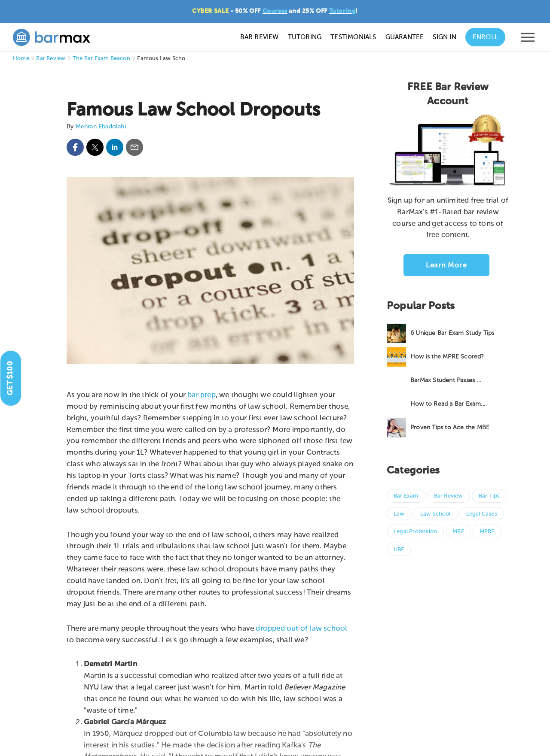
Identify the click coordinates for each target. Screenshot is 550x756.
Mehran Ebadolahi (101, 127)
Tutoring (342, 11)
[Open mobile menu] (528, 39)
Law (399, 514)
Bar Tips (489, 496)
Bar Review (260, 37)
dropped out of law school (301, 629)
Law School (435, 514)
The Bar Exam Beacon (101, 59)
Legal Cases (482, 514)
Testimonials (353, 37)
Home (21, 59)
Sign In (444, 37)
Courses (275, 11)
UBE (399, 550)
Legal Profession (415, 532)
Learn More (446, 266)
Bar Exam (406, 496)
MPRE (487, 532)
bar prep (202, 395)
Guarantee (405, 37)
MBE (458, 532)
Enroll (485, 37)
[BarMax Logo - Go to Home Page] (52, 37)
